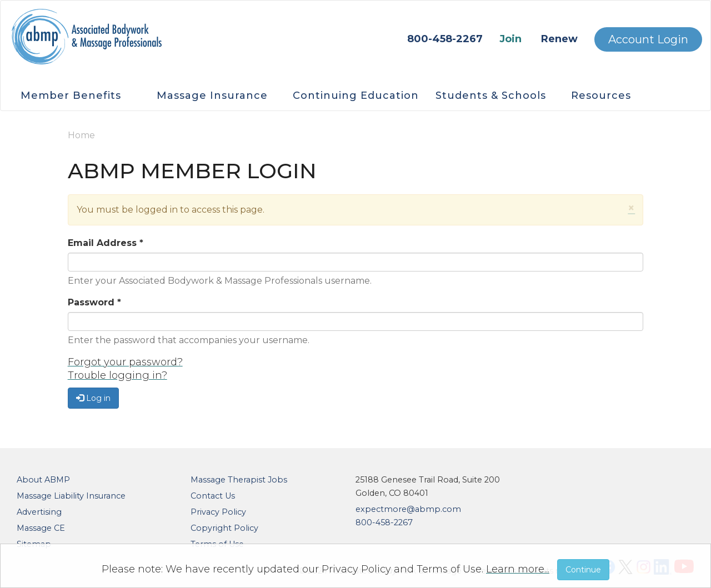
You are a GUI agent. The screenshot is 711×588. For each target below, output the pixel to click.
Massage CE (41, 528)
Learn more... (518, 569)
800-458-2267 (445, 39)
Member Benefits (71, 96)
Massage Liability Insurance (71, 496)
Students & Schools (491, 96)
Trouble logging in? (117, 375)
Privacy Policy (218, 512)
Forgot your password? (125, 362)
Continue (583, 570)
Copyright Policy (224, 528)
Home (81, 135)
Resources (601, 96)
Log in (93, 398)
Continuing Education (356, 96)
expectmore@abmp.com (408, 509)
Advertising (39, 512)
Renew (559, 39)
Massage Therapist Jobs (239, 480)
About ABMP (43, 480)
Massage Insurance (212, 96)
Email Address (106, 243)
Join (510, 39)
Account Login (648, 39)
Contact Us (213, 496)
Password (94, 302)
